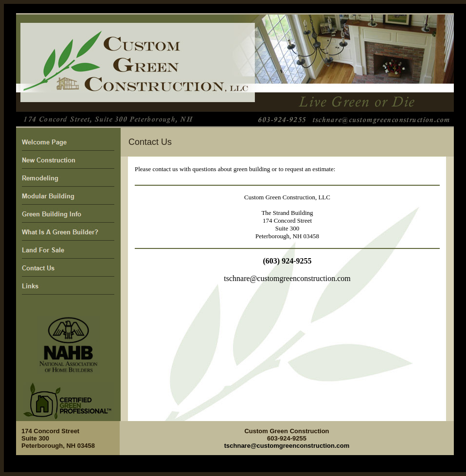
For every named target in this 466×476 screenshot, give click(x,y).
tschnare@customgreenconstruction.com (287, 278)
